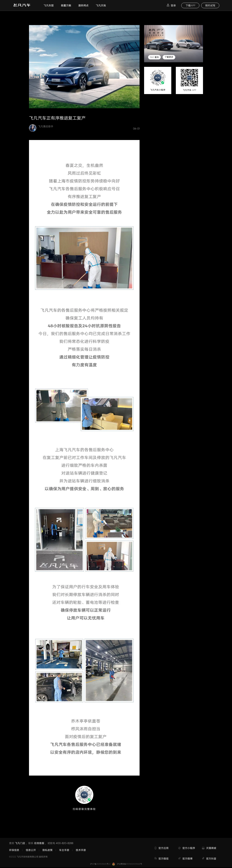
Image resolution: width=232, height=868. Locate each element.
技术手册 (81, 850)
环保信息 (14, 850)
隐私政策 (47, 850)
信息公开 (31, 850)
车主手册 (64, 850)
